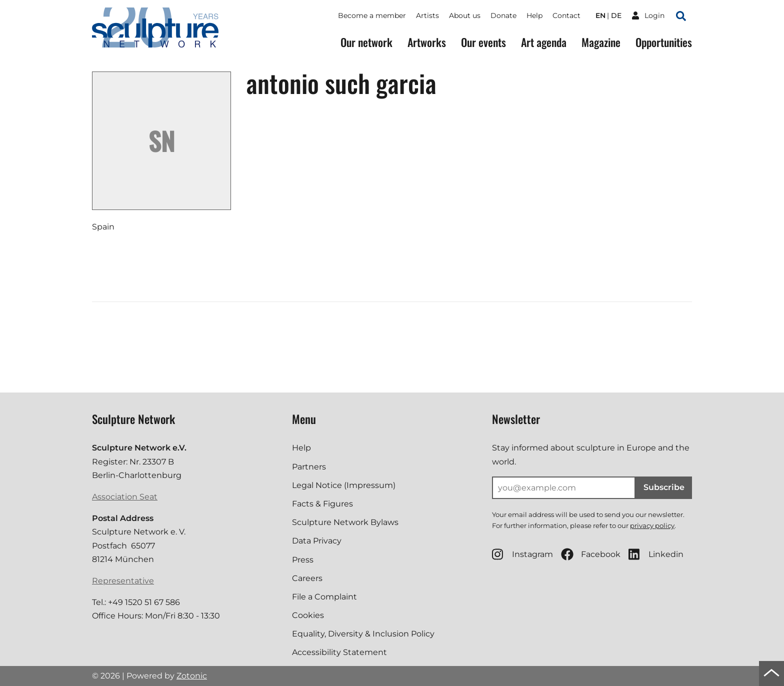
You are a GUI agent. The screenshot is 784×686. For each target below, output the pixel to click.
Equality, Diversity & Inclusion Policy (363, 634)
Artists (427, 15)
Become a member (372, 15)
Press (303, 560)
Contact (566, 15)
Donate (503, 15)
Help (534, 15)
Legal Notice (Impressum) (344, 485)
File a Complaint (324, 597)
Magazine (601, 42)
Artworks (427, 42)
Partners (309, 467)
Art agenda (544, 42)
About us (465, 15)
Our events (483, 42)
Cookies (308, 615)
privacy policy (652, 525)
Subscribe (664, 487)
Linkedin (656, 554)
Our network (366, 42)
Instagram (522, 554)
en (600, 15)
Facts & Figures (322, 504)
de (616, 15)
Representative (123, 581)
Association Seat (125, 497)
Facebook (591, 554)
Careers (307, 578)
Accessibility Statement (339, 652)
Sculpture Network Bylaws (345, 522)
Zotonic (192, 676)
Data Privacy (317, 541)
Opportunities (664, 42)
